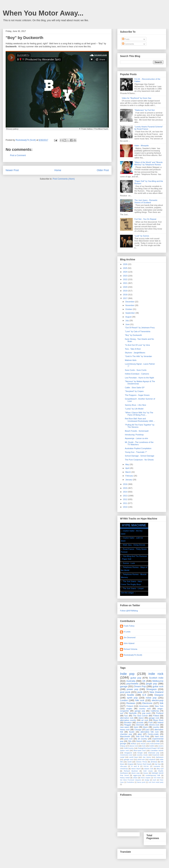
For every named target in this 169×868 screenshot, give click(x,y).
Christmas (124, 769)
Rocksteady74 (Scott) (133, 655)
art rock (145, 720)
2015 (126, 488)
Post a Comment (18, 155)
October (129, 309)
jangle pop (151, 684)
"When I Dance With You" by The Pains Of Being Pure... (139, 414)
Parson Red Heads (144, 764)
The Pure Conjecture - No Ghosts (139, 460)
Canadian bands (157, 750)
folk (162, 703)
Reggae (128, 725)
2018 (126, 295)
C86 (158, 741)
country (156, 727)
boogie (140, 753)
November (130, 305)
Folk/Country (129, 748)
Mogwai (130, 764)
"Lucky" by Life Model (134, 409)
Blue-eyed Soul (140, 750)
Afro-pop (123, 766)
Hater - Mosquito (141, 146)
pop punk (146, 713)
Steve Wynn (136, 769)
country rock (145, 709)
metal (122, 757)
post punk (125, 692)
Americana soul (126, 755)
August (129, 317)
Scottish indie (156, 678)
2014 (126, 492)
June (128, 324)
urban (135, 778)
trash (154, 780)
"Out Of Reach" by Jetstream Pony (140, 328)
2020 (126, 287)
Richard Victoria (130, 649)
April (128, 468)
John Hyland (129, 643)
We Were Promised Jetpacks (131, 780)
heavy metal (125, 778)
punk (140, 692)
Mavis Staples (146, 778)
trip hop (158, 764)
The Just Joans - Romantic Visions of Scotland (146, 201)
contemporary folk (153, 775)
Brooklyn (128, 722)
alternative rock (127, 718)
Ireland (160, 722)
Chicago (138, 730)
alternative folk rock (150, 732)
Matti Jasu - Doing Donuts (134, 545)
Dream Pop (140, 686)
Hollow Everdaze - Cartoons (137, 374)
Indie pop (127, 674)
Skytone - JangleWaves (135, 353)
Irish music (148, 771)
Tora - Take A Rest (133, 349)
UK (144, 681)
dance (141, 718)
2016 (126, 484)
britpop (123, 746)
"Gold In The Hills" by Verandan (138, 356)
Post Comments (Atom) (64, 179)
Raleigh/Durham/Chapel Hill (149, 748)
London (124, 700)
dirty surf (160, 769)
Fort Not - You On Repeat (145, 219)
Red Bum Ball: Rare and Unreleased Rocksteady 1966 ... (140, 420)
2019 (126, 291)
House (143, 744)
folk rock (140, 700)
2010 (126, 507)
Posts (126, 39)
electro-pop (158, 700)
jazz (148, 730)
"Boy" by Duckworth (133, 335)
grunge (123, 743)
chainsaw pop (154, 753)
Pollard (156, 716)
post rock (129, 739)
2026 (126, 264)
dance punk (141, 782)
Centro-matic (153, 734)
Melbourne (158, 681)
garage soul (128, 759)
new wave (124, 727)
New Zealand (156, 692)
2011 (126, 503)
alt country (143, 739)
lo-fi (144, 695)
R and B (135, 766)
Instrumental (155, 744)
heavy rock (125, 730)
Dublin (152, 746)
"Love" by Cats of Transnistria (137, 331)
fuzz (126, 716)
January (129, 480)
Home (58, 170)
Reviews (131, 703)
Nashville (133, 713)
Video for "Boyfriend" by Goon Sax (136, 98)
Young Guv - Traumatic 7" (136, 452)
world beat (133, 757)
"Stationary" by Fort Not (144, 110)
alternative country (128, 720)
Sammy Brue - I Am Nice (135, 405)
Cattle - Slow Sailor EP (135, 388)
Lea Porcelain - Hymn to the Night (139, 378)
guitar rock (158, 686)
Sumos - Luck (129, 563)
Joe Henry (147, 757)
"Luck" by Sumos (142, 236)
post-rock (141, 759)
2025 (126, 268)
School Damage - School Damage (139, 456)
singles (129, 709)
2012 (126, 499)
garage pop (140, 711)
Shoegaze (151, 689)
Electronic (148, 703)
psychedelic (132, 684)
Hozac (146, 773)
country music (142, 755)
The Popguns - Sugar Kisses (137, 395)
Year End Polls (143, 736)
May (127, 464)
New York (159, 706)
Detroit (139, 741)
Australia (131, 681)
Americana (144, 706)
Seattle (131, 695)
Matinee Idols (131, 360)
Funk (151, 722)
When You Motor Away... (43, 13)
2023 (126, 276)
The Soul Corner (140, 716)
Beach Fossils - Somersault (137, 431)
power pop (132, 689)
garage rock (154, 718)
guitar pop (136, 678)
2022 (126, 279)
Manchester (125, 736)
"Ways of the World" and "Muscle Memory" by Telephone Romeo (148, 163)
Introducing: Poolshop (134, 435)
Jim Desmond (129, 637)
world (129, 762)
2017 (126, 298)
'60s (130, 741)
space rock (124, 750)
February (129, 476)
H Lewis (127, 632)
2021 (126, 283)
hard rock (159, 736)
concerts (157, 766)
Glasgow (159, 695)
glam (140, 734)
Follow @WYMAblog (129, 611)
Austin (132, 732)
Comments (128, 44)
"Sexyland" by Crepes (134, 391)
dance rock (134, 746)
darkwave (160, 757)
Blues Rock (158, 720)
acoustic (140, 722)
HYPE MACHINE (134, 525)
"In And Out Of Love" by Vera (137, 345)
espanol (152, 759)
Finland (130, 706)
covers (161, 746)
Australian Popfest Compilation (138, 448)
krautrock (156, 755)
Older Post (103, 170)
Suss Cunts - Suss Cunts (136, 370)
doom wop (135, 773)
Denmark (140, 725)
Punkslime (130, 782)
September (130, 313)
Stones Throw (142, 762)
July (127, 320)
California (155, 711)
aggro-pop (137, 775)
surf (122, 713)
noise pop (151, 698)
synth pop (132, 698)
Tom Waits (157, 778)
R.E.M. (146, 766)
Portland (160, 713)
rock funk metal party (156, 782)
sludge (147, 780)
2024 (126, 272)
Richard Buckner (131, 771)
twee (136, 727)
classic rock (149, 769)
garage (124, 686)
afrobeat (154, 762)
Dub (144, 746)
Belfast (134, 744)
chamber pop (126, 734)
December (130, 302)
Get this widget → (129, 593)
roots (149, 741)
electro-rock (154, 725)
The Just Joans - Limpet (133, 588)
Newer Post (12, 170)
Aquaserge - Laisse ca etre (136, 438)
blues (145, 727)
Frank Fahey (129, 626)
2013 (126, 496)
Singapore (128, 753)
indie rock (156, 674)
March (128, 472)
